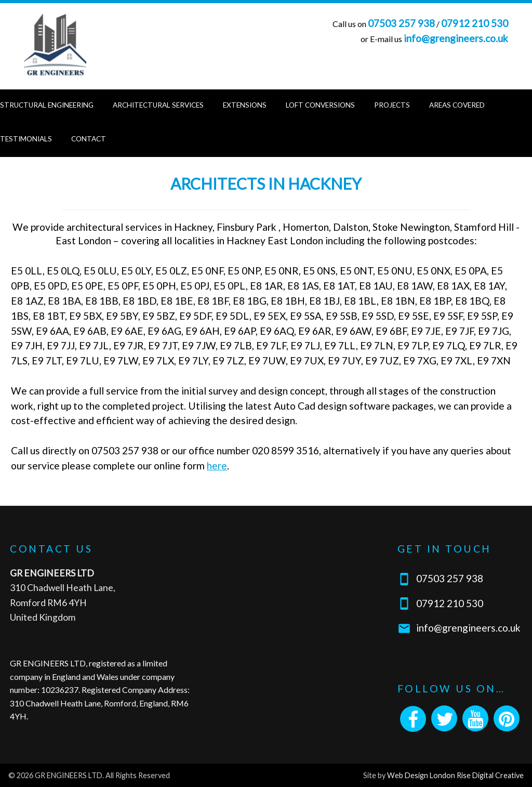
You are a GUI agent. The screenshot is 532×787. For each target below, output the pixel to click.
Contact (89, 139)
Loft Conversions (320, 105)
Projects (392, 105)
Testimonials (26, 139)
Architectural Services (158, 105)
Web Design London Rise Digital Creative (455, 775)
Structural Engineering (47, 105)
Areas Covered (457, 105)
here (217, 465)
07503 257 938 (401, 23)
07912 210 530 (475, 23)
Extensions (245, 105)
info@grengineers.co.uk (456, 38)
